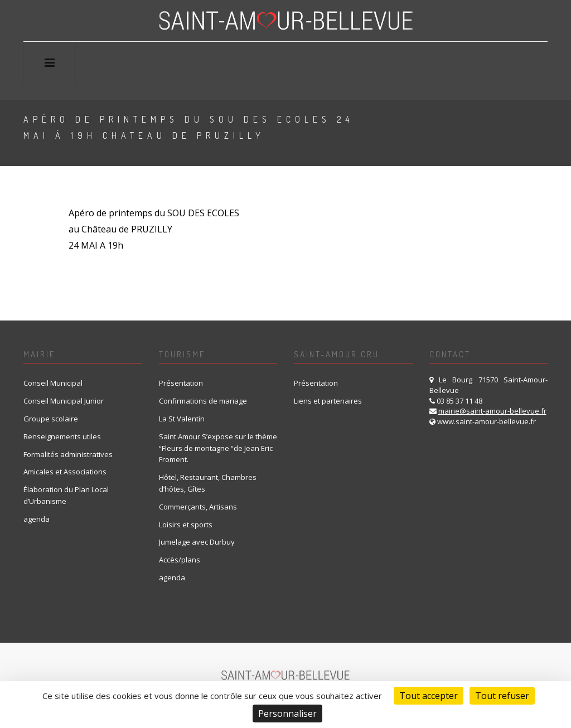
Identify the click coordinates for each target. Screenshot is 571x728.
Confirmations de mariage (203, 401)
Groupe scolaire (51, 419)
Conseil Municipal (53, 383)
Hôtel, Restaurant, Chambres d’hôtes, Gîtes (208, 483)
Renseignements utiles (62, 436)
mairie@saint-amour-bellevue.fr (492, 411)
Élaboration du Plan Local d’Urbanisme (66, 495)
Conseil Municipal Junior (64, 401)
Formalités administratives (68, 454)
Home (412, 130)
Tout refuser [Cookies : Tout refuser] (502, 696)
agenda (37, 519)
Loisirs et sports (186, 525)
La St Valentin (182, 419)
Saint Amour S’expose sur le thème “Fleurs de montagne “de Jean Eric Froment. (218, 448)
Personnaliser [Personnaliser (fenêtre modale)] (287, 714)
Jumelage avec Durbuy (197, 542)
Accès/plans (180, 560)
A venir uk (464, 130)
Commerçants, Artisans (198, 507)
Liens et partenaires (328, 401)
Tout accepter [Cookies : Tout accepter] (429, 696)
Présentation (181, 383)
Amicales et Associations (65, 472)
